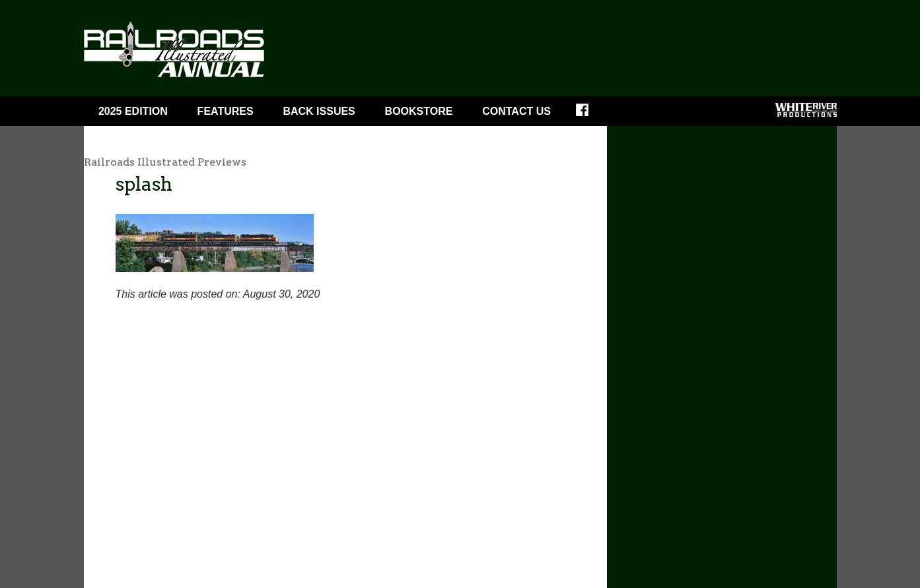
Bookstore (419, 111)
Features (226, 111)
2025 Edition (133, 111)
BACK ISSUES (319, 111)
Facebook (591, 114)
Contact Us (516, 111)
